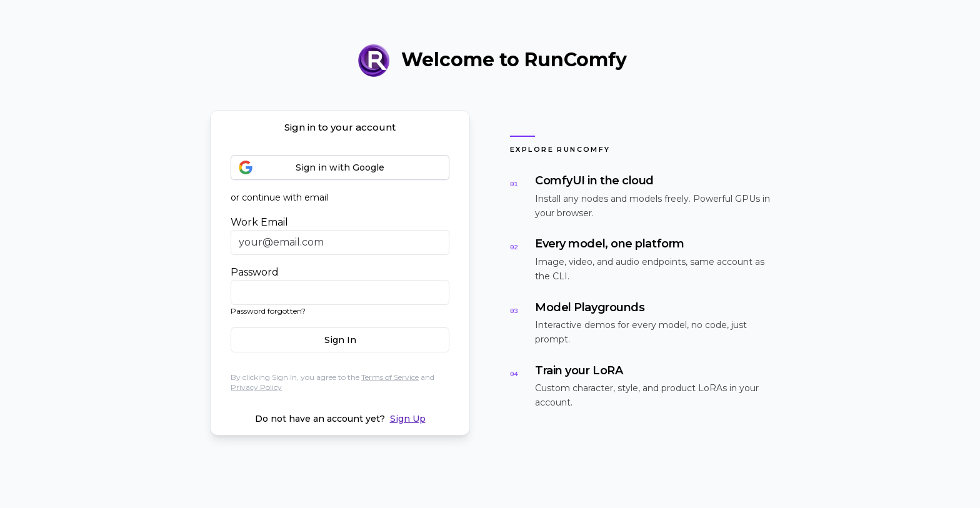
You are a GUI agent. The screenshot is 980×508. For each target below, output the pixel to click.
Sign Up (408, 419)
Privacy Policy (256, 387)
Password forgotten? (268, 311)
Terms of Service (390, 377)
